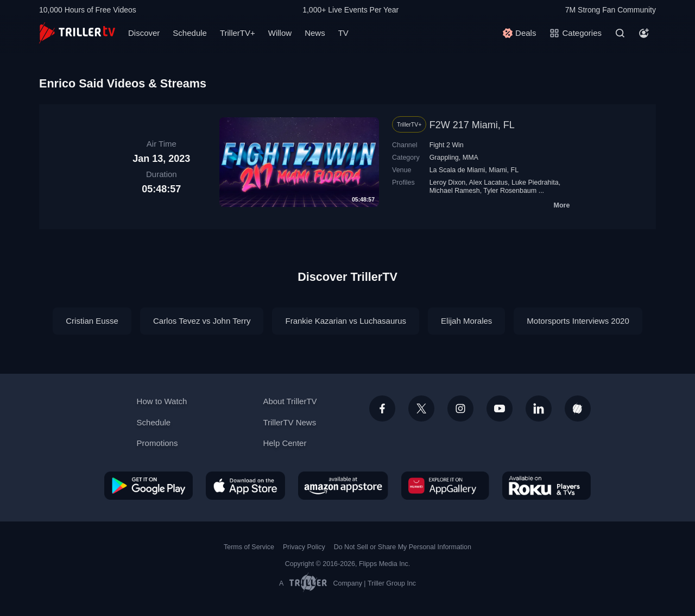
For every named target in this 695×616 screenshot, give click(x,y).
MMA (470, 158)
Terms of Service (249, 547)
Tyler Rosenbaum (510, 191)
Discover (144, 33)
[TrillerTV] (77, 33)
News (315, 33)
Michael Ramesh (455, 191)
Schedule (190, 33)
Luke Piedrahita (535, 183)
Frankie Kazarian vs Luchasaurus (346, 321)
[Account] (644, 33)
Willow (280, 33)
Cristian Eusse (92, 321)
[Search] (620, 33)
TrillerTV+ (238, 33)
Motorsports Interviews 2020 (578, 321)
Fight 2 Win (447, 145)
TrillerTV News (289, 422)
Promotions (157, 443)
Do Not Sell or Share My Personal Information (403, 547)
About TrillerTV (290, 401)
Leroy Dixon (448, 183)
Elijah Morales (466, 321)
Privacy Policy (304, 547)
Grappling (444, 158)
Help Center (285, 443)
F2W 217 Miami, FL (472, 125)
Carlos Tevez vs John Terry (202, 321)
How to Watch (162, 401)
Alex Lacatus (488, 183)
